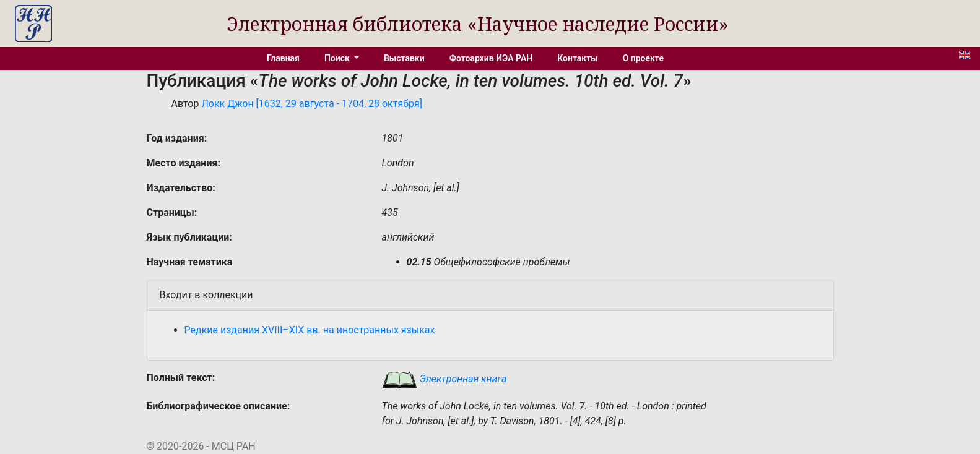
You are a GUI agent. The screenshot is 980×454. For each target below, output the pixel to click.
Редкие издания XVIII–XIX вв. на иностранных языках (310, 330)
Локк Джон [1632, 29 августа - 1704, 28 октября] (312, 104)
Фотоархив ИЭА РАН (491, 58)
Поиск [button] (338, 58)
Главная (283, 58)
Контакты (577, 58)
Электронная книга (444, 379)
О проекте (643, 58)
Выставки (404, 58)
